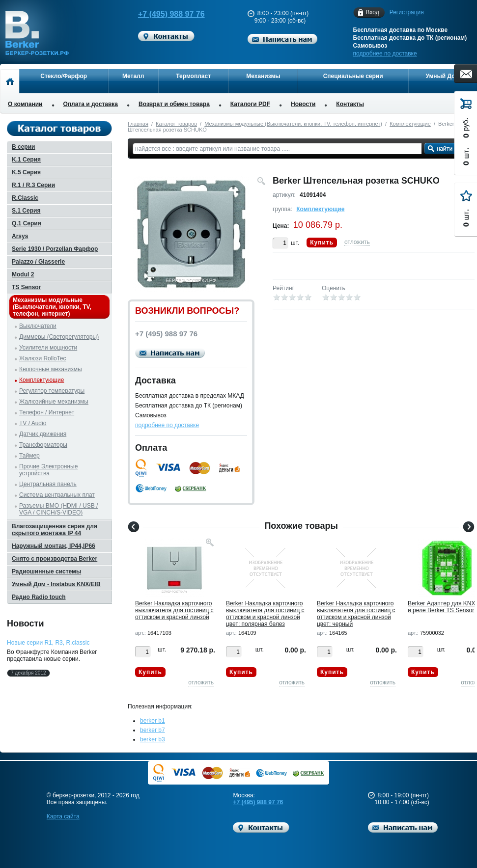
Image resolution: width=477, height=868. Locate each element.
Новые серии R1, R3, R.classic (48, 643)
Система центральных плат (57, 495)
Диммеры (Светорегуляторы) (59, 337)
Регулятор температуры (52, 391)
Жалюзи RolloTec (42, 358)
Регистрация (407, 12)
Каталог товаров (176, 124)
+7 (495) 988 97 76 (165, 14)
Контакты (350, 104)
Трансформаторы (43, 445)
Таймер (29, 456)
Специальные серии (353, 76)
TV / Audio (33, 423)
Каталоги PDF (250, 104)
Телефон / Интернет (47, 412)
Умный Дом (443, 76)
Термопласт (193, 76)
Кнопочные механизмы (51, 369)
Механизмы (263, 76)
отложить (357, 242)
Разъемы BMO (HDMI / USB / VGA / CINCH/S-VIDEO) (58, 509)
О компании (25, 104)
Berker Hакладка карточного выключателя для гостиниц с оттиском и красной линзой (174, 610)
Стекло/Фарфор (64, 76)
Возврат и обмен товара (174, 104)
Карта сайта (63, 816)
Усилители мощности (48, 348)
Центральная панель (48, 484)
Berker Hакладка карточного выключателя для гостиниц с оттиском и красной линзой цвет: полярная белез (265, 614)
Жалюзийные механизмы (54, 402)
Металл (133, 76)
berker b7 (153, 730)
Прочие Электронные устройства (48, 470)
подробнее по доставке (385, 54)
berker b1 (153, 721)
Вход (373, 13)
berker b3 (153, 739)
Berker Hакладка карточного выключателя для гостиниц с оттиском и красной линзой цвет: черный (356, 614)
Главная (138, 124)
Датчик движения (43, 434)
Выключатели (38, 326)
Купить (322, 243)
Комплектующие (410, 124)
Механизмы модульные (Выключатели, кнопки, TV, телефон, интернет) (293, 124)
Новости (303, 104)
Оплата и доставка (91, 104)
